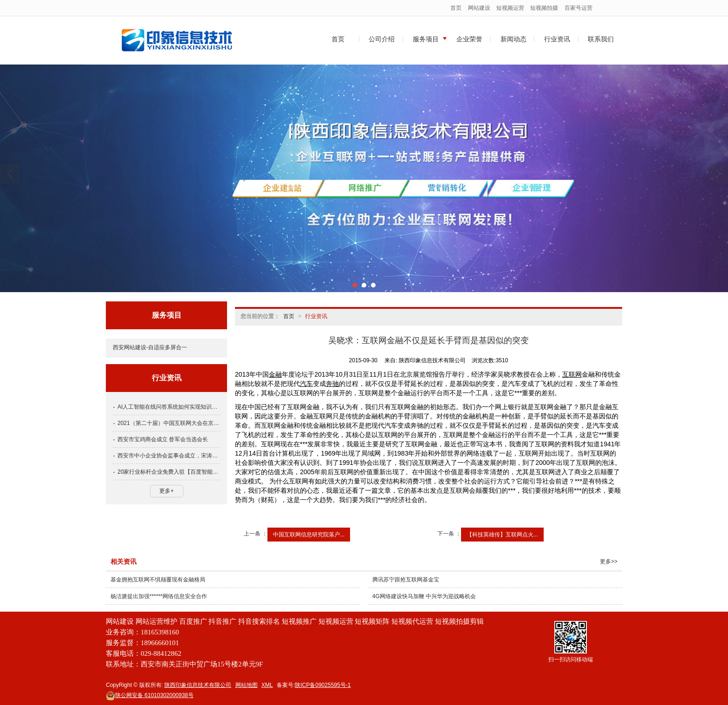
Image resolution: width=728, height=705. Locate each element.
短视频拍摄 (544, 8)
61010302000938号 (150, 695)
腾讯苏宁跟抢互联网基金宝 (406, 580)
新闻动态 (513, 39)
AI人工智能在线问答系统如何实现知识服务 (169, 407)
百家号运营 (578, 8)
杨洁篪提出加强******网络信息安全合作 (159, 596)
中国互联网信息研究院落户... (309, 535)
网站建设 (479, 8)
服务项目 (426, 39)
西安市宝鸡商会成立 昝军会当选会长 (163, 439)
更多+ (166, 491)
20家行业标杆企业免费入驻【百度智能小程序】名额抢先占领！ (169, 472)
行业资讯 (557, 39)
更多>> (609, 561)
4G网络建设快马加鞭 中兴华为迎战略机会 (424, 596)
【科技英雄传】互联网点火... (502, 535)
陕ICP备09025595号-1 (323, 685)
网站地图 (247, 685)
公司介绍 (382, 39)
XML (267, 685)
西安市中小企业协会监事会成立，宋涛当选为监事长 (169, 456)
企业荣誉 (469, 39)
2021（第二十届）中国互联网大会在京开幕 (169, 423)
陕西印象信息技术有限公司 (198, 685)
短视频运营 (510, 8)
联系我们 (601, 39)
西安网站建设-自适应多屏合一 (150, 347)
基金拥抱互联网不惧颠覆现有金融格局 (158, 580)
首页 (456, 8)
